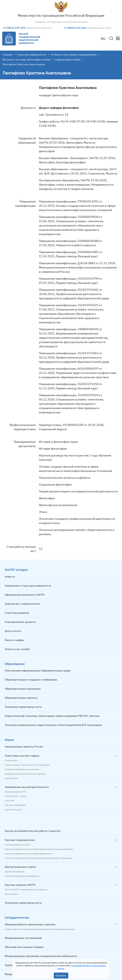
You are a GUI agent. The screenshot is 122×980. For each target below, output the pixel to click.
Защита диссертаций (15, 872)
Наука (9, 740)
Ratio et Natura (11, 894)
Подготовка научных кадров (22, 756)
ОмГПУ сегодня (16, 570)
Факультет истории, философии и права (27, 59)
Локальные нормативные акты (23, 707)
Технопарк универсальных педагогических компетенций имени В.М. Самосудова (53, 725)
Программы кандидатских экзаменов (22, 769)
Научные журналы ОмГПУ (20, 885)
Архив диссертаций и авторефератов (22, 876)
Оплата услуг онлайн (17, 649)
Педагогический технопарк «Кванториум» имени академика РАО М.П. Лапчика (52, 716)
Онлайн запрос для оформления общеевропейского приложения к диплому (40, 929)
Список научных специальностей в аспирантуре (27, 765)
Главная (7, 55)
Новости (10, 577)
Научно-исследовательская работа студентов (32, 831)
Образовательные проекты (21, 698)
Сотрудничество (17, 917)
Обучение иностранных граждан (24, 947)
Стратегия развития (17, 613)
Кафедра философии (68, 59)
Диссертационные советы (20, 867)
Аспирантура (11, 761)
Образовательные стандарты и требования (31, 680)
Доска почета (13, 631)
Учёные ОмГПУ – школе (15, 796)
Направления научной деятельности (27, 787)
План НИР (9, 801)
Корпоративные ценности (20, 622)
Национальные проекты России (24, 747)
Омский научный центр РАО (17, 845)
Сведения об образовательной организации (61, 22)
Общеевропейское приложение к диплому (30, 924)
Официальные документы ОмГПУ (25, 595)
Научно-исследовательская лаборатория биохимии (29, 854)
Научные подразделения (20, 840)
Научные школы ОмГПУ (15, 792)
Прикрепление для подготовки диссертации (25, 774)
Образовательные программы (23, 689)
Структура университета (31, 55)
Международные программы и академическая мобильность (41, 956)
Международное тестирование (23, 938)
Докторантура (11, 778)
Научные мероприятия (15, 805)
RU (103, 39)
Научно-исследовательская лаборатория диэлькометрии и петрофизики (38, 858)
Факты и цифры (14, 640)
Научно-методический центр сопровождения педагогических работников (39, 849)
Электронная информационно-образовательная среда (38, 671)
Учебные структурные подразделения (74, 55)
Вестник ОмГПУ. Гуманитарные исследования (26, 890)
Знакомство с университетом (22, 604)
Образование (15, 664)
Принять (61, 976)
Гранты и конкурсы (13, 810)
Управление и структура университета (28, 586)
